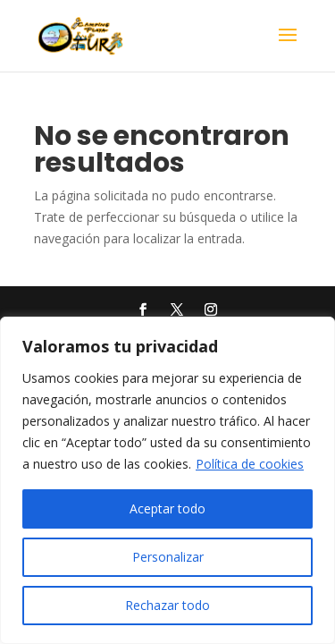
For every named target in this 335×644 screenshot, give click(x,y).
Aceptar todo (167, 508)
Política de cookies (250, 464)
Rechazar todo (167, 605)
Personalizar (168, 557)
